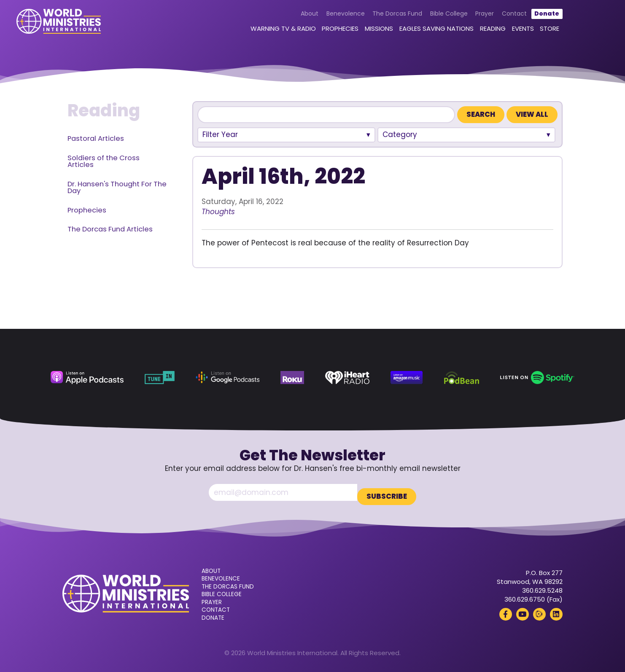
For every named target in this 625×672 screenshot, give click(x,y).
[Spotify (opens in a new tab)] (537, 378)
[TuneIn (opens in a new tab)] (160, 378)
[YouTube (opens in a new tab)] (523, 610)
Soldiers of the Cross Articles (104, 161)
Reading (467, 33)
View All (532, 114)
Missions (353, 33)
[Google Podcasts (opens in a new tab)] (228, 378)
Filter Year (220, 134)
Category (400, 134)
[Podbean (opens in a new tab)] (462, 378)
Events (497, 33)
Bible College (423, 18)
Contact (489, 18)
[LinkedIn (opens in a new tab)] (556, 610)
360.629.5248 (542, 586)
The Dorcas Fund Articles (110, 229)
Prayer (459, 18)
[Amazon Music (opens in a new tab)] (407, 378)
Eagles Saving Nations (411, 33)
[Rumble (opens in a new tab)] (539, 610)
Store (524, 33)
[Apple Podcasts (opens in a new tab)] (87, 378)
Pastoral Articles (96, 138)
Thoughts (218, 212)
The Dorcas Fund (372, 18)
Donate (521, 18)
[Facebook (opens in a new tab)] (506, 610)
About (284, 18)
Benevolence (320, 18)
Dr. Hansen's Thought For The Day (117, 188)
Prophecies (314, 33)
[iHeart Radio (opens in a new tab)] (347, 378)
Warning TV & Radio (257, 33)
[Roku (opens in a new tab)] (292, 378)
